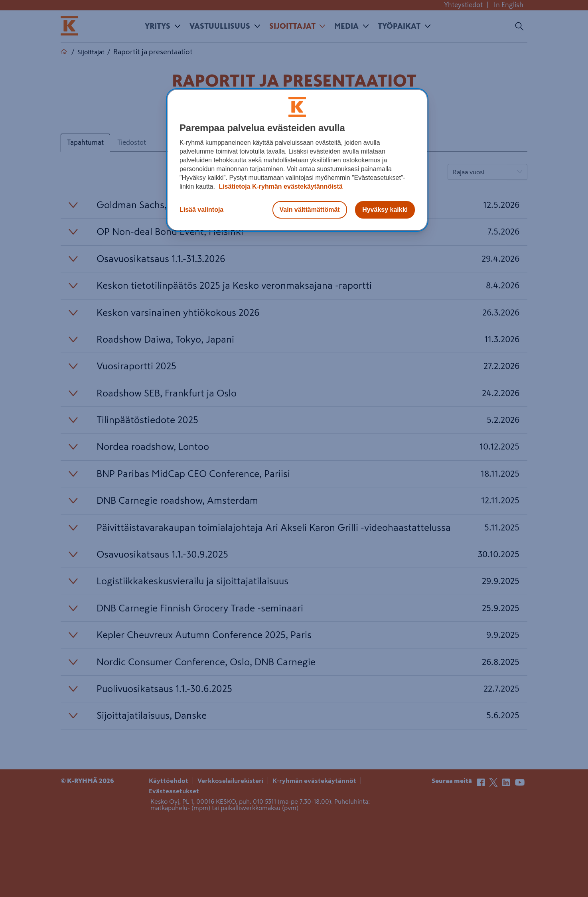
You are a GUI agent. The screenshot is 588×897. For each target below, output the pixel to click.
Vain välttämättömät (310, 210)
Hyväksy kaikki (385, 210)
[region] (297, 160)
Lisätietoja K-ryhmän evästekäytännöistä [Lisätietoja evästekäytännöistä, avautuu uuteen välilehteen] (280, 186)
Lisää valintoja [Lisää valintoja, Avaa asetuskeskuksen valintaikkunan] (201, 210)
